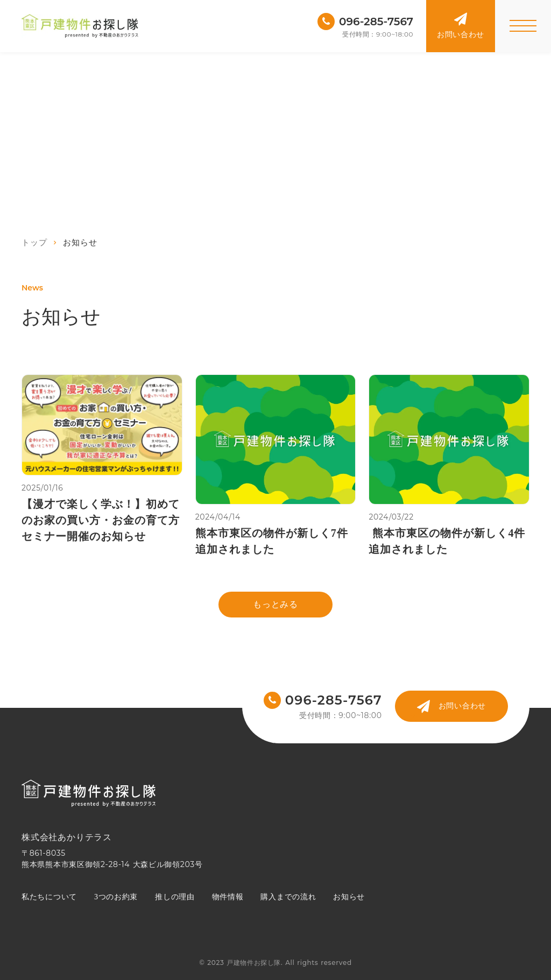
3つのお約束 (116, 897)
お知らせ (349, 897)
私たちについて (49, 897)
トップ (34, 242)
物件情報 (228, 897)
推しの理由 (175, 897)
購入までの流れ (288, 897)
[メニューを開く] (523, 26)
